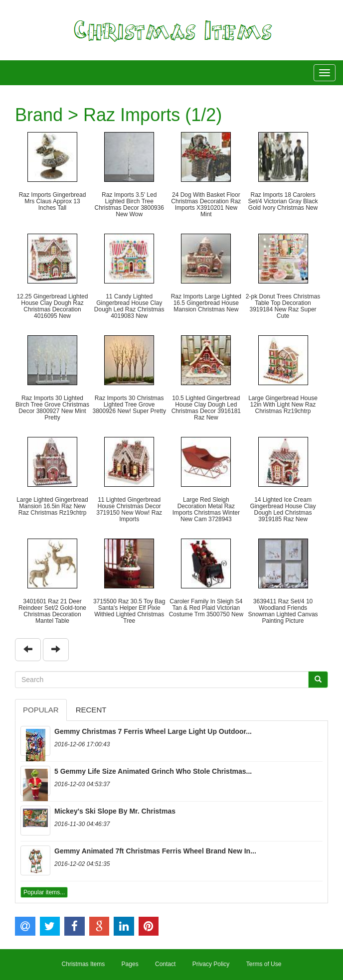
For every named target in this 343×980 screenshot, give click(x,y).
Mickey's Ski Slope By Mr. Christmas (115, 811)
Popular (41, 710)
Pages (130, 964)
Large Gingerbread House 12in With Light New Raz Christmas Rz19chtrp (283, 405)
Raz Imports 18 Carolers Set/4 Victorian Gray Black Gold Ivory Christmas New (283, 201)
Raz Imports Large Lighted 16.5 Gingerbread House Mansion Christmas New (206, 303)
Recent (91, 710)
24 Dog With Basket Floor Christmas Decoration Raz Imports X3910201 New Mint (206, 205)
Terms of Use (264, 964)
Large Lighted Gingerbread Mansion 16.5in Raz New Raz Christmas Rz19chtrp (52, 506)
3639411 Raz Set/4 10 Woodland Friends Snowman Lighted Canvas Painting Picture (283, 611)
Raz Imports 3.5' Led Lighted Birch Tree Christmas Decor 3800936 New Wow (129, 205)
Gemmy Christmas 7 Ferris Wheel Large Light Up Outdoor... (153, 731)
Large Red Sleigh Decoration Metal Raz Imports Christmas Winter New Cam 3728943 (206, 510)
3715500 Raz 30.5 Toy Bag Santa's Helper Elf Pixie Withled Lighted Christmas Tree (129, 611)
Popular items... (44, 892)
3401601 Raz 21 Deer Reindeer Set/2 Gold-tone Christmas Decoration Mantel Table (52, 611)
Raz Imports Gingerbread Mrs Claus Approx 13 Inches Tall (53, 201)
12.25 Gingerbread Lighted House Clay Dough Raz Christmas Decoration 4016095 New (53, 306)
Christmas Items (84, 964)
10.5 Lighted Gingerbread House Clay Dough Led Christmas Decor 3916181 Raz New (206, 408)
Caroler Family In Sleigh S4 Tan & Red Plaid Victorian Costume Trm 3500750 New (206, 608)
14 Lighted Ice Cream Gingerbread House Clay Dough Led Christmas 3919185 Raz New (283, 510)
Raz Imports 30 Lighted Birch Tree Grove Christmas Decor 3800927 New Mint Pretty (52, 408)
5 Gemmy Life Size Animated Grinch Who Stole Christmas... (153, 771)
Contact (165, 964)
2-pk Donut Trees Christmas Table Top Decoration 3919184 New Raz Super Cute (283, 306)
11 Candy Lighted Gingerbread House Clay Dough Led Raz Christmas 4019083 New (129, 306)
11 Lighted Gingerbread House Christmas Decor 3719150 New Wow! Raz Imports (129, 510)
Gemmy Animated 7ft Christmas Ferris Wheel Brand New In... (155, 851)
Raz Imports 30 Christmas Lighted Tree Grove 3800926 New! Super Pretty (129, 405)
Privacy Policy (211, 964)
